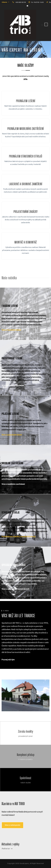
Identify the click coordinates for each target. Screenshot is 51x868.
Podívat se (6, 849)
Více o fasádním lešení (11, 330)
